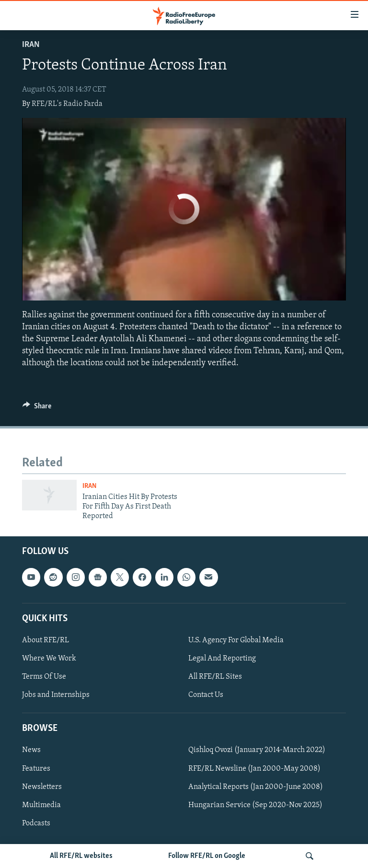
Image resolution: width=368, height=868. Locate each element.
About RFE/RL (46, 640)
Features (36, 768)
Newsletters (42, 787)
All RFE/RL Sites (215, 677)
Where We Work (49, 659)
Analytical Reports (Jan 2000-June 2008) (256, 787)
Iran (31, 45)
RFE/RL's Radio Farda (67, 104)
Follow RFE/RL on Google (207, 856)
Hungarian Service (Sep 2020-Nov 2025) (255, 805)
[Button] (37, 408)
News (31, 750)
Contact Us (206, 695)
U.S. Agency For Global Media (236, 640)
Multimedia (41, 805)
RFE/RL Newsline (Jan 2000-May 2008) (254, 768)
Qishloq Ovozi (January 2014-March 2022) (257, 750)
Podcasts (36, 823)
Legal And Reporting (222, 659)
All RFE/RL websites (81, 856)
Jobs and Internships (56, 695)
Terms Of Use (44, 677)
